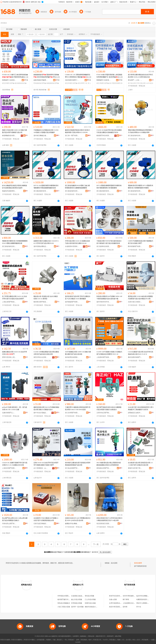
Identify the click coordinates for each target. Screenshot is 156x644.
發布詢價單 (138, 563)
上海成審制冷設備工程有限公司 (134, 603)
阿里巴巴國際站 (17, 640)
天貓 (54, 640)
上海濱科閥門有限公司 (104, 357)
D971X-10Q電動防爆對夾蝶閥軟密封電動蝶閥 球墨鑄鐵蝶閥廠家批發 (46, 187)
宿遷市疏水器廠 (90, 603)
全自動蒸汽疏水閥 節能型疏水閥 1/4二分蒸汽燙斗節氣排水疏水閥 (140, 464)
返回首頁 (95, 552)
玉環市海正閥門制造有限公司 (104, 413)
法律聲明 (76, 636)
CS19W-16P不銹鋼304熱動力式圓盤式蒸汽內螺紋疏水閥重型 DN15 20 (109, 353)
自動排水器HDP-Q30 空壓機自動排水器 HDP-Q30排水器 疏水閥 (78, 519)
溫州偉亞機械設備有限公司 (41, 136)
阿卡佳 (139, 607)
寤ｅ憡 (57, 77)
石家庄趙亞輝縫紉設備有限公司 (41, 524)
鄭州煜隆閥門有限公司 (135, 246)
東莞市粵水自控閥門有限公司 (41, 357)
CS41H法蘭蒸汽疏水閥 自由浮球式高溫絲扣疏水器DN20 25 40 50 (141, 353)
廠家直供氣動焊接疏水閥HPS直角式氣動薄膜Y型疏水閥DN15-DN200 (77, 131)
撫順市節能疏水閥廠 (92, 607)
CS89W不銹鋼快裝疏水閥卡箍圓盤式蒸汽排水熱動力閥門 (141, 242)
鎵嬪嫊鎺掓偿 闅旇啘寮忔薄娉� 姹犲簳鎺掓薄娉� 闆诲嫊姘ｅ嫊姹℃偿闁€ (46, 76)
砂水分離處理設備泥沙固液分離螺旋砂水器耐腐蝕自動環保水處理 (15, 187)
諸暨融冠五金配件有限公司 (135, 413)
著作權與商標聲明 (64, 636)
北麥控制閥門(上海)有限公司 (9, 413)
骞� (26, 80)
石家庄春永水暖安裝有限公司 (135, 302)
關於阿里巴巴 (101, 636)
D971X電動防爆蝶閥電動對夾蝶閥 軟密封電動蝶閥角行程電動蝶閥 (109, 187)
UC (123, 640)
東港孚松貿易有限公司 (117, 596)
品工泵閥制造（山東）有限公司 (41, 468)
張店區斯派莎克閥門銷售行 (104, 524)
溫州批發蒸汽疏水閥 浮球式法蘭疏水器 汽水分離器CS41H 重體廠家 (78, 298)
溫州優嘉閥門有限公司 (72, 302)
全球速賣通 (40, 640)
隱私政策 (91, 636)
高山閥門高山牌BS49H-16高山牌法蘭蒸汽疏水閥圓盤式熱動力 (15, 519)
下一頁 (96, 544)
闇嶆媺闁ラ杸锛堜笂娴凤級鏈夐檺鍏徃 (9, 80)
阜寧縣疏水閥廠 (77, 603)
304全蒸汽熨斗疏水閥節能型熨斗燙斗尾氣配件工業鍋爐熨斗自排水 (141, 408)
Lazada (78, 642)
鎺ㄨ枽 (26, 77)
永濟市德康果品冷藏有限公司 (119, 603)
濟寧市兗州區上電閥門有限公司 (9, 357)
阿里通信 (112, 640)
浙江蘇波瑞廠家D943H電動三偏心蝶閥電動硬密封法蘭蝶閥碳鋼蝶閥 (77, 187)
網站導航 (118, 636)
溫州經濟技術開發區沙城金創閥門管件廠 (72, 357)
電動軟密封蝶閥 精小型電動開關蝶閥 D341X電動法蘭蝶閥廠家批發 (15, 242)
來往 (134, 640)
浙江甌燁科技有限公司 (104, 246)
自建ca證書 (113, 599)
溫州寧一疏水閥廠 (77, 607)
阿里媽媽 (84, 640)
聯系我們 (110, 636)
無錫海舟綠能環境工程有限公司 (9, 191)
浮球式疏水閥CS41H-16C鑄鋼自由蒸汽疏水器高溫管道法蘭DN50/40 (77, 242)
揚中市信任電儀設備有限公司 (41, 413)
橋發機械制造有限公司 (9, 136)
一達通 (152, 640)
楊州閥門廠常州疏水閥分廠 (67, 599)
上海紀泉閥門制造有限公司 (9, 302)
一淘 (65, 640)
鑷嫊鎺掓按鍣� (21, 83)
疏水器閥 (114, 563)
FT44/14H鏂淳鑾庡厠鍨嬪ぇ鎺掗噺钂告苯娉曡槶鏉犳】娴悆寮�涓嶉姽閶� (109, 76)
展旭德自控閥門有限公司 (104, 468)
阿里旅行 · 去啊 (74, 640)
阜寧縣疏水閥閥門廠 (64, 596)
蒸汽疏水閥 (132, 83)
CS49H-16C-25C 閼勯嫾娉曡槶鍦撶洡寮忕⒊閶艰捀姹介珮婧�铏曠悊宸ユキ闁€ (78, 76)
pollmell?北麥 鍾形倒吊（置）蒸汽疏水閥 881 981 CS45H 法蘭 (15, 408)
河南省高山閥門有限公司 (9, 524)
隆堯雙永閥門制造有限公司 (41, 302)
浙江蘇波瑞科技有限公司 (135, 136)
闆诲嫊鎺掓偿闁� (40, 83)
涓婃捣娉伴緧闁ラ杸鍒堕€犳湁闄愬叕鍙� (72, 80)
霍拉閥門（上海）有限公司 (135, 80)
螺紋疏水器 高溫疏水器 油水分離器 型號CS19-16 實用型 (46, 298)
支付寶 (128, 640)
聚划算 (59, 640)
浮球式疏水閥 (141, 83)
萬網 (119, 640)
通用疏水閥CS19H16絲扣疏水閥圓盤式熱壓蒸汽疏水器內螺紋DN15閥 (140, 298)
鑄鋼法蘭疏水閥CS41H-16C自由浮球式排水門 (14, 353)
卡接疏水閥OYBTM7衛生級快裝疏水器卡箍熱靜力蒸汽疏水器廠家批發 (109, 242)
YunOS (105, 640)
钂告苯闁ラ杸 (83, 83)
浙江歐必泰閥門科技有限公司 (72, 468)
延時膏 (125, 607)
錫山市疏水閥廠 (77, 599)
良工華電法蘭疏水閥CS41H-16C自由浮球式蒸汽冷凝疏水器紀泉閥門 (14, 298)
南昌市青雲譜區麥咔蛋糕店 (118, 607)
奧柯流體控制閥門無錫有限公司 (135, 357)
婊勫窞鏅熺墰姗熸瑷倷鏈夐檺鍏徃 (41, 80)
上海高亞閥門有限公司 (9, 468)
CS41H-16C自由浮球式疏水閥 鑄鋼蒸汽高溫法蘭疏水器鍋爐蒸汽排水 (109, 131)
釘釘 (139, 640)
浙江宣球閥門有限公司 (72, 413)
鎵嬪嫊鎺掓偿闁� (53, 83)
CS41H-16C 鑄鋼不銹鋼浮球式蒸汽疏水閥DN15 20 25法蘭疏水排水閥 (15, 464)
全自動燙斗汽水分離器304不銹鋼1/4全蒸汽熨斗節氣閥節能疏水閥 (46, 519)
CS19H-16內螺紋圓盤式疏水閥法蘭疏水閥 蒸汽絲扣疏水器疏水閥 (46, 353)
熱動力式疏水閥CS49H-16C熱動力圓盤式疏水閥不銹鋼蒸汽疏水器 (14, 131)
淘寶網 (48, 640)
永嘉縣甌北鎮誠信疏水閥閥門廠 (82, 596)
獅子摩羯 (126, 599)
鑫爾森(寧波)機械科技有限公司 (72, 524)
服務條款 (83, 636)
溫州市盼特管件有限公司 (104, 302)
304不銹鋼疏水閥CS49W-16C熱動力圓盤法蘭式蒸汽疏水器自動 (78, 353)
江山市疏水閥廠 (90, 599)
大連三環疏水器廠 (64, 607)
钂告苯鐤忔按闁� (8, 83)
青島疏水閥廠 (89, 596)
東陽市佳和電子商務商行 (135, 468)
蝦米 (90, 640)
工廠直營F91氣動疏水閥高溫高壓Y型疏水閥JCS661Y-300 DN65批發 (78, 408)
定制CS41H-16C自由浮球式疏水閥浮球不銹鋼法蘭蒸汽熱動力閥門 (46, 464)
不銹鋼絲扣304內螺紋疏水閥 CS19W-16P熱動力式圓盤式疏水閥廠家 (46, 131)
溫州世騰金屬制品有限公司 (41, 246)
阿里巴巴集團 (5, 640)
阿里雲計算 (97, 640)
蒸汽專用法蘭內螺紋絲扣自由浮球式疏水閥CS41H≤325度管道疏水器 (140, 76)
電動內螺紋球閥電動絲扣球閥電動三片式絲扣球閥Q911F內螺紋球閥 (140, 131)
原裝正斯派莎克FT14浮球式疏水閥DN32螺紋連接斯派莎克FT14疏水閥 (109, 519)
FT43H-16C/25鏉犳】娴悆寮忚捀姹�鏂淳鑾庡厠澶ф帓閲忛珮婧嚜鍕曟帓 (15, 76)
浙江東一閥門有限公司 (72, 136)
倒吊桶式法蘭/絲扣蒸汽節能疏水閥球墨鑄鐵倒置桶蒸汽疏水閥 (78, 464)
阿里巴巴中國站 (29, 640)
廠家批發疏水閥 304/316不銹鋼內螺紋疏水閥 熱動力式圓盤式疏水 (46, 408)
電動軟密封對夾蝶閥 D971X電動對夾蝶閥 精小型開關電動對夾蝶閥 (141, 187)
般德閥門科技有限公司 (104, 136)
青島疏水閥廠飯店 (64, 603)
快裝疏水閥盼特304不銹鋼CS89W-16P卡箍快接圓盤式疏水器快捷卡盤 (109, 298)
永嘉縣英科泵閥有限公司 (72, 246)
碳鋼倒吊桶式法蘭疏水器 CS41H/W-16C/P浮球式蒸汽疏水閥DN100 (46, 242)
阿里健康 (145, 640)
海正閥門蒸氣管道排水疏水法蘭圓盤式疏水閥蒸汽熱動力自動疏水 (109, 408)
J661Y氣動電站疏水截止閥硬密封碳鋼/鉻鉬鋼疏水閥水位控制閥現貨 (109, 464)
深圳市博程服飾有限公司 (131, 596)
